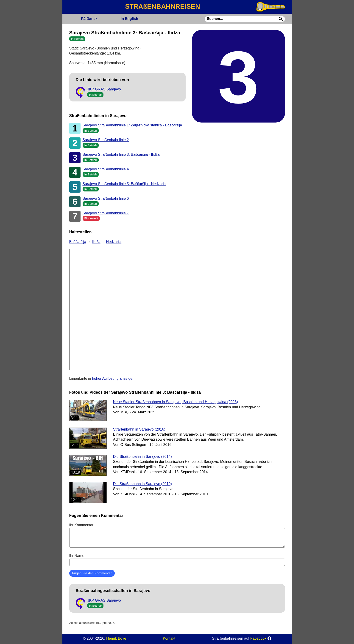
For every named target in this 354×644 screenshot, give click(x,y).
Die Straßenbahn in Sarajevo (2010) (142, 484)
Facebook (258, 638)
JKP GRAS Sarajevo (104, 89)
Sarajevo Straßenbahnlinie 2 (106, 140)
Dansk (89, 19)
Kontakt (169, 638)
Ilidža (96, 242)
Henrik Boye (116, 638)
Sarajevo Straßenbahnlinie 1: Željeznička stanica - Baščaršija (132, 125)
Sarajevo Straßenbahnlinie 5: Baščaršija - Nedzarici (125, 184)
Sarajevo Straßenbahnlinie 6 (106, 198)
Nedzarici (114, 242)
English (129, 19)
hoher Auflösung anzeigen (113, 378)
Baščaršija (78, 242)
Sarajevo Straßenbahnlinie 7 (106, 213)
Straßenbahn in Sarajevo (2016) (139, 429)
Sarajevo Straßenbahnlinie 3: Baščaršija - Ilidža (121, 154)
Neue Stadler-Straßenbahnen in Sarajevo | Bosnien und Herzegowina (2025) (176, 402)
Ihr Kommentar (177, 535)
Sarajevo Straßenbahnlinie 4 (106, 169)
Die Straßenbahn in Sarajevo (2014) (142, 457)
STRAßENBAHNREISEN (162, 6)
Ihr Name (177, 560)
